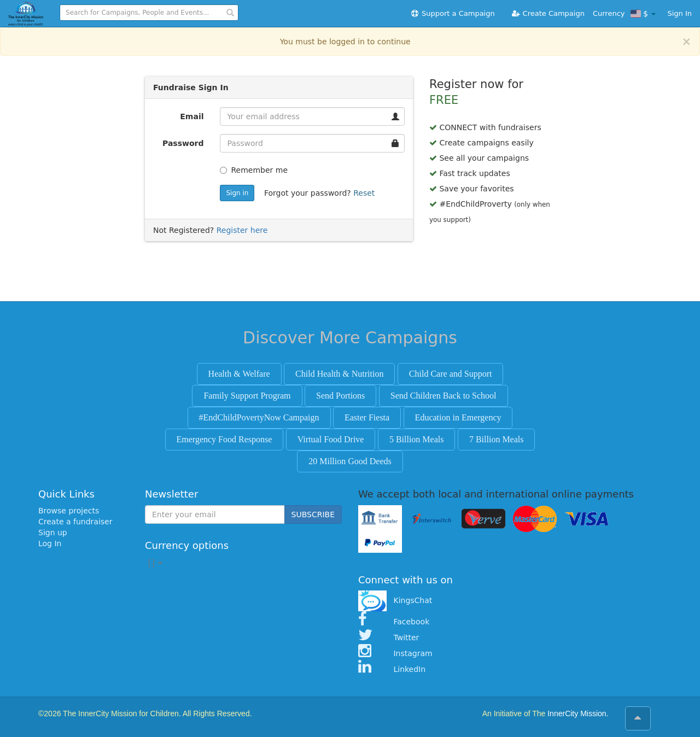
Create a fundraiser (75, 522)
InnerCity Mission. (578, 713)
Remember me (254, 170)
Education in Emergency (458, 417)
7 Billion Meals (497, 439)
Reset (364, 193)
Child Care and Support (451, 374)
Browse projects (69, 511)
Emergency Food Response (224, 439)
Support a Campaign (453, 13)
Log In (50, 543)
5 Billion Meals (417, 439)
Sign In (679, 13)
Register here (242, 230)
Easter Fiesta (367, 417)
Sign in (237, 193)
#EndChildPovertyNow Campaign (259, 417)
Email (192, 116)
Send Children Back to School (444, 396)
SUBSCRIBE (313, 514)
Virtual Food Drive (331, 439)
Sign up (53, 533)
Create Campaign (548, 13)
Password (183, 143)
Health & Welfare (239, 374)
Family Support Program (247, 396)
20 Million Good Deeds (350, 461)
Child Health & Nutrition (339, 374)
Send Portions (340, 396)
